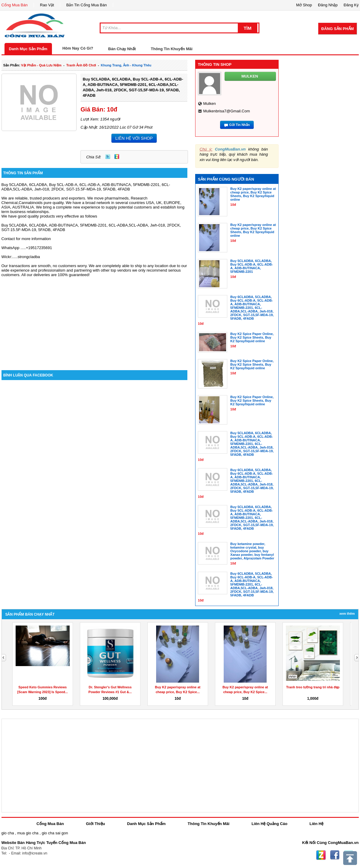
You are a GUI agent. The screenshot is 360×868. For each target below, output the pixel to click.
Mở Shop (304, 5)
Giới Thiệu (95, 824)
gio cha (8, 833)
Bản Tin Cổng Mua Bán (87, 5)
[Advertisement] (95, 319)
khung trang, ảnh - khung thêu (126, 65)
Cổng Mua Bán (15, 5)
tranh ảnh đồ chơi (81, 65)
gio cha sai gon (55, 833)
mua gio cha (28, 833)
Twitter (108, 157)
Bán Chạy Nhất (122, 49)
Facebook (335, 855)
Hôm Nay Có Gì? (78, 48)
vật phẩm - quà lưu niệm (41, 65)
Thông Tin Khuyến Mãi (172, 49)
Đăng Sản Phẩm (337, 29)
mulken (210, 104)
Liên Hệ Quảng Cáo (269, 824)
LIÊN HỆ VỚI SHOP (134, 138)
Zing (117, 157)
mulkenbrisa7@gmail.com (227, 111)
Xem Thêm (347, 614)
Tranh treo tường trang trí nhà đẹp (313, 687)
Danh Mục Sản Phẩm (28, 49)
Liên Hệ (317, 824)
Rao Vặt (47, 5)
